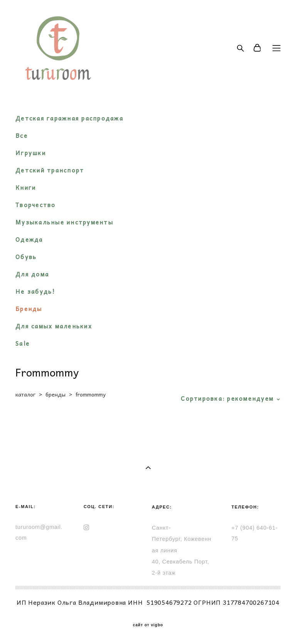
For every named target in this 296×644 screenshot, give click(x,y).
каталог (25, 394)
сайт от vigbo (148, 625)
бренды (55, 394)
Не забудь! (35, 291)
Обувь (26, 257)
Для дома (32, 274)
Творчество (36, 205)
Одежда (29, 239)
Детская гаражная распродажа (69, 118)
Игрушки (31, 153)
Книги (26, 187)
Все (22, 135)
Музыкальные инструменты (64, 222)
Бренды (29, 309)
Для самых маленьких (54, 326)
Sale (23, 343)
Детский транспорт (50, 170)
